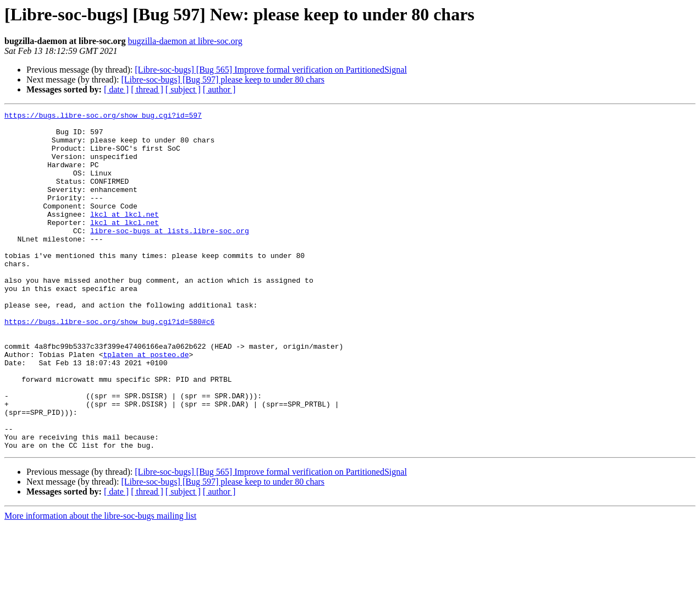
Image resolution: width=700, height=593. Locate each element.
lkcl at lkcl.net (125, 235)
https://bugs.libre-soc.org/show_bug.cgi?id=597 (103, 117)
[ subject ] (183, 89)
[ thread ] (147, 89)
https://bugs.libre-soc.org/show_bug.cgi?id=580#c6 (109, 364)
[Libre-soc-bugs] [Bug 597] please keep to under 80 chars (223, 79)
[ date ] (116, 89)
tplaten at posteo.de (146, 404)
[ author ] (219, 89)
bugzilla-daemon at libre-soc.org (185, 41)
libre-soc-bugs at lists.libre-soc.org (170, 255)
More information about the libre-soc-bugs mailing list (100, 583)
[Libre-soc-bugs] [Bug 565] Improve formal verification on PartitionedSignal (271, 70)
